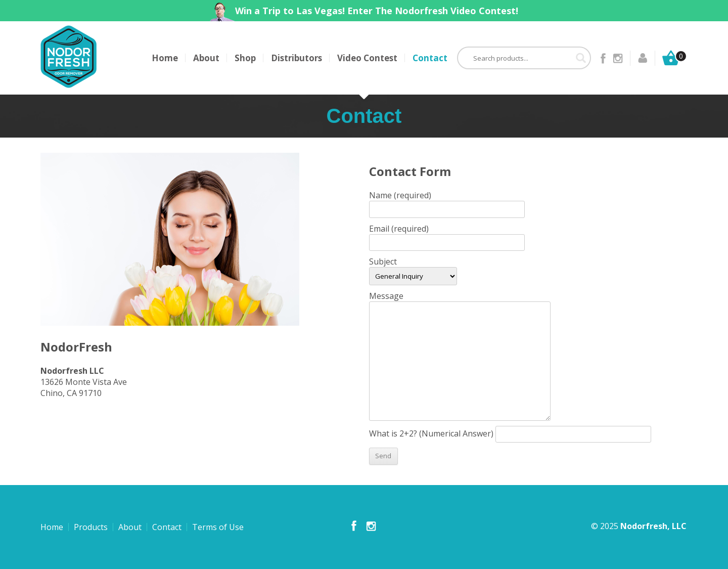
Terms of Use (218, 527)
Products (91, 527)
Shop (245, 58)
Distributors (297, 58)
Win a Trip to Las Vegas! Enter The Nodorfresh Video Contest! (377, 11)
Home (165, 58)
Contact (430, 58)
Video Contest (367, 58)
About (206, 58)
